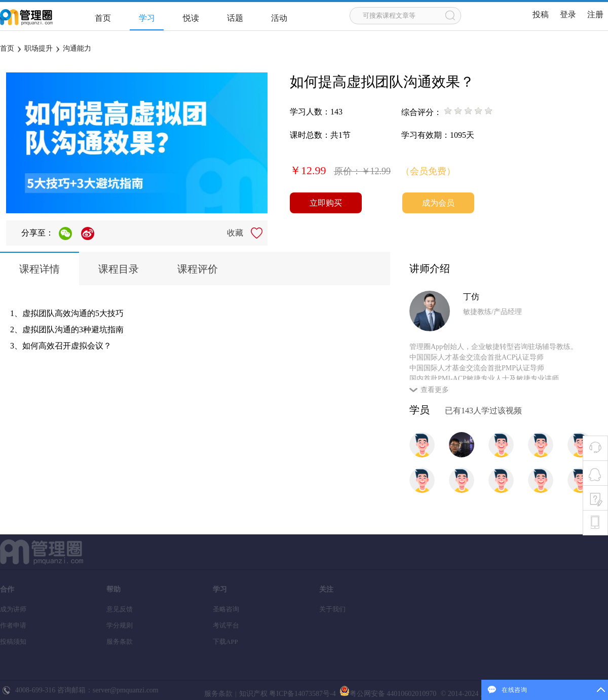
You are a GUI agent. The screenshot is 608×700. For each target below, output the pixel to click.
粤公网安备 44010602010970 (387, 694)
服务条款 (120, 641)
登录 (568, 14)
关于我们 (332, 609)
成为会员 (438, 203)
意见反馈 (120, 609)
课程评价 (198, 269)
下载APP (225, 641)
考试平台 (226, 625)
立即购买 (326, 203)
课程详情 (40, 269)
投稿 (541, 14)
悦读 (191, 18)
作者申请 (13, 625)
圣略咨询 (226, 609)
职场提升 (39, 48)
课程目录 (119, 269)
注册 (595, 14)
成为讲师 (13, 609)
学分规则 (120, 625)
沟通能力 (77, 48)
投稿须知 (13, 641)
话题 (235, 18)
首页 (103, 18)
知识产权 (253, 694)
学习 (147, 18)
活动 (279, 18)
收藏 (235, 233)
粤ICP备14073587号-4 (302, 694)
